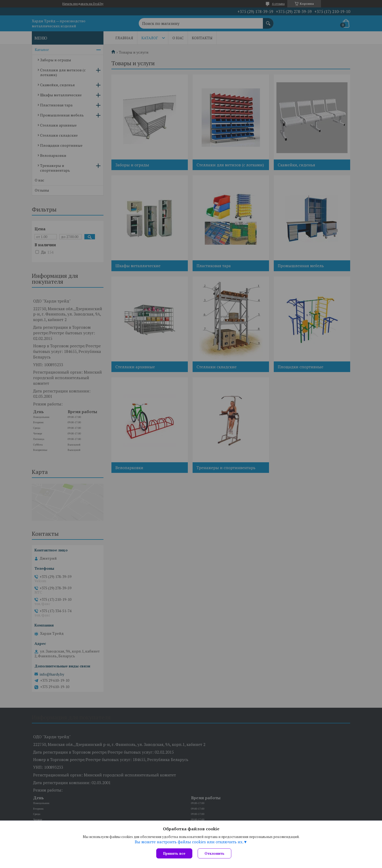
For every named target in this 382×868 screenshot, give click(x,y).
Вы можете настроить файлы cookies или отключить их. (189, 842)
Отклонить (214, 853)
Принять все (174, 853)
